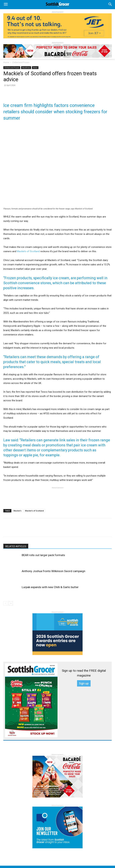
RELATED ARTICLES (16, 546)
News (35, 68)
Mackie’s (17, 511)
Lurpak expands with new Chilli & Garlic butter (50, 587)
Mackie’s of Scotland (28, 251)
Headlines (26, 68)
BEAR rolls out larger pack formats (43, 555)
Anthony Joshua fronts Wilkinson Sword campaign (53, 571)
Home (6, 62)
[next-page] (11, 603)
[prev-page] (5, 603)
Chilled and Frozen (21, 62)
